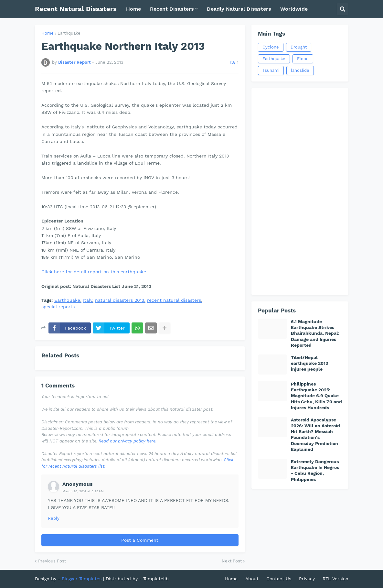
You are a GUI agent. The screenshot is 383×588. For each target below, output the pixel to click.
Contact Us (279, 579)
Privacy (307, 579)
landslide (300, 70)
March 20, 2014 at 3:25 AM (83, 491)
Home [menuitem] (133, 9)
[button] (343, 9)
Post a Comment (140, 540)
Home (48, 33)
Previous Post (52, 561)
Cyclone (271, 47)
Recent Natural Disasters (76, 9)
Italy (88, 300)
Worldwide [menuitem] (294, 9)
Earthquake (69, 33)
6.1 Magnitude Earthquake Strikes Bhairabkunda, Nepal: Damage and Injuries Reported (315, 333)
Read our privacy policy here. (128, 441)
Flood (303, 59)
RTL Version (335, 579)
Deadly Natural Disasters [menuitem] (239, 9)
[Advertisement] (300, 191)
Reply (54, 518)
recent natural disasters (174, 300)
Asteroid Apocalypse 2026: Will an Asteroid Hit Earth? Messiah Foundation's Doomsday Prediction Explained (315, 435)
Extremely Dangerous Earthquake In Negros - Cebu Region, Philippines (315, 470)
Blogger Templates (82, 579)
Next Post (232, 561)
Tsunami (271, 70)
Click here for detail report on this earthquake (94, 272)
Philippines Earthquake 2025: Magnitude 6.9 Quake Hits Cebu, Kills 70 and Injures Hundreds (316, 396)
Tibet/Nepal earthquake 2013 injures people (309, 363)
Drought (299, 47)
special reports (58, 307)
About (252, 579)
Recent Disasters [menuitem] (172, 9)
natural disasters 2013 (120, 300)
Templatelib (156, 579)
